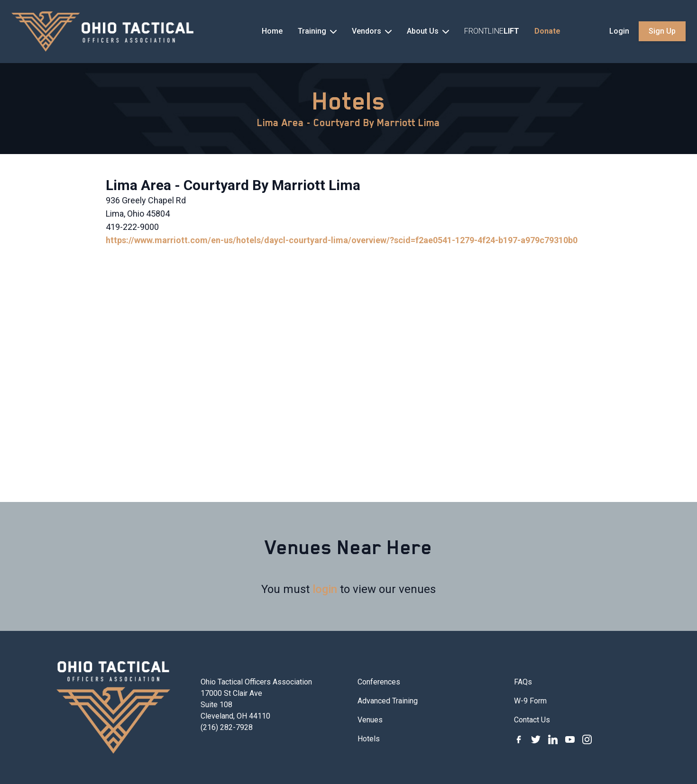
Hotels (349, 101)
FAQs (523, 682)
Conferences (379, 682)
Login (619, 31)
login (325, 589)
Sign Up (662, 31)
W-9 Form (530, 701)
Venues (370, 720)
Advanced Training (388, 701)
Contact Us (532, 720)
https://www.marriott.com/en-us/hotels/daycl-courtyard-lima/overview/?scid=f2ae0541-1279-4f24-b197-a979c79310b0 (342, 240)
